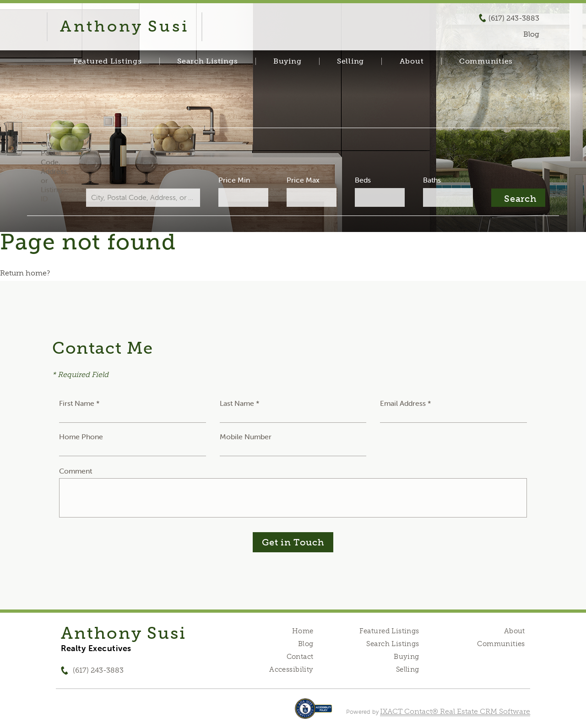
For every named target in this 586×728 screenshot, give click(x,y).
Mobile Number (246, 437)
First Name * (79, 403)
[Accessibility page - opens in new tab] (313, 713)
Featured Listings (108, 61)
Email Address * (406, 403)
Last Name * (240, 403)
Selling (350, 61)
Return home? (25, 273)
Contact (300, 657)
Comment (76, 471)
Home (303, 631)
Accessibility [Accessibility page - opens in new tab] (291, 669)
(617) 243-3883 (514, 18)
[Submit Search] (516, 198)
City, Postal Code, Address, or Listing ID (57, 171)
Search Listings (207, 61)
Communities (486, 61)
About (412, 61)
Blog (306, 644)
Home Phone (81, 437)
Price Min (235, 180)
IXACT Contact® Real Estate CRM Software (455, 711)
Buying (288, 61)
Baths (431, 180)
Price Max (303, 180)
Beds (362, 180)
